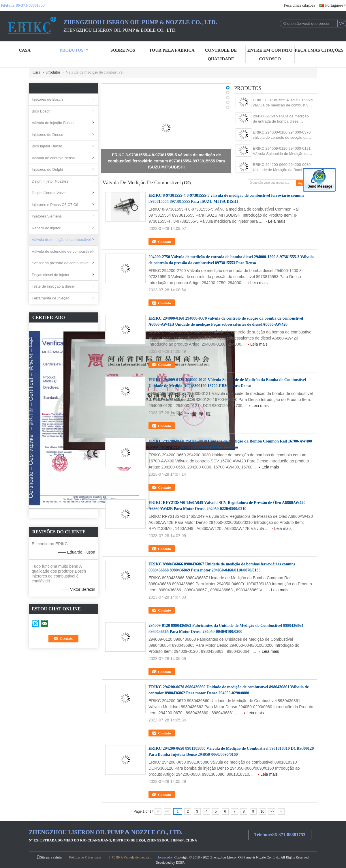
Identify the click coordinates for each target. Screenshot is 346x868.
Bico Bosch (41, 111)
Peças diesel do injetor (51, 275)
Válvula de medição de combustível (61, 240)
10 (262, 811)
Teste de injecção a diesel (53, 286)
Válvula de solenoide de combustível (62, 251)
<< (168, 811)
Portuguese (336, 5)
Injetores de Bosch (47, 99)
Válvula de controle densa (53, 158)
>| (281, 811)
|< (158, 811)
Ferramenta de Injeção (51, 298)
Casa (36, 72)
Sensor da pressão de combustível (61, 263)
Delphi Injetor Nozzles (50, 181)
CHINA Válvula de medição (131, 857)
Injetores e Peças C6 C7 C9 (55, 205)
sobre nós (123, 50)
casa (25, 50)
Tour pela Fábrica (172, 50)
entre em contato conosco (270, 55)
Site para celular (50, 857)
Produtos (74, 50)
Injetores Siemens (47, 216)
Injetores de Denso (47, 135)
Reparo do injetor (46, 228)
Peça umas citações (300, 5)
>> (272, 811)
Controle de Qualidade (221, 55)
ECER (180, 863)
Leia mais (277, 221)
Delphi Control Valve (49, 193)
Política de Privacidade (85, 857)
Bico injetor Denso (47, 146)
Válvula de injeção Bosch (53, 123)
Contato (164, 242)
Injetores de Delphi (47, 169)
